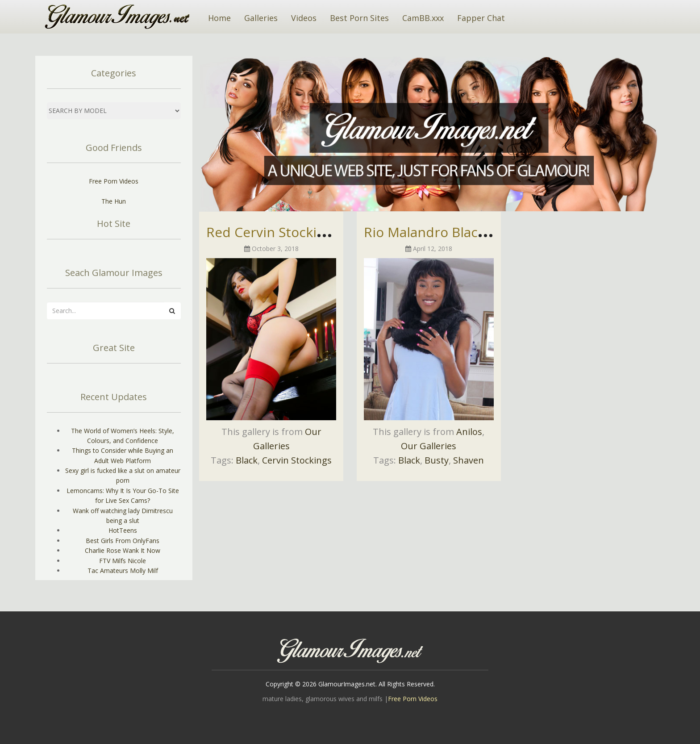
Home (219, 18)
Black (247, 460)
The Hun (114, 201)
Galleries (261, 18)
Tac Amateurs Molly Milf (123, 571)
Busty (437, 460)
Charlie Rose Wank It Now (123, 550)
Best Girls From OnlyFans (123, 541)
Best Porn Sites (359, 18)
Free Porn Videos (114, 181)
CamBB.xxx (423, 18)
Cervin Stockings (297, 460)
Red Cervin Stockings (273, 232)
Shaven (469, 460)
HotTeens (123, 530)
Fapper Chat (481, 18)
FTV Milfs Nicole (123, 561)
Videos (304, 18)
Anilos (469, 432)
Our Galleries (429, 446)
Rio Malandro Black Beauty (448, 232)
